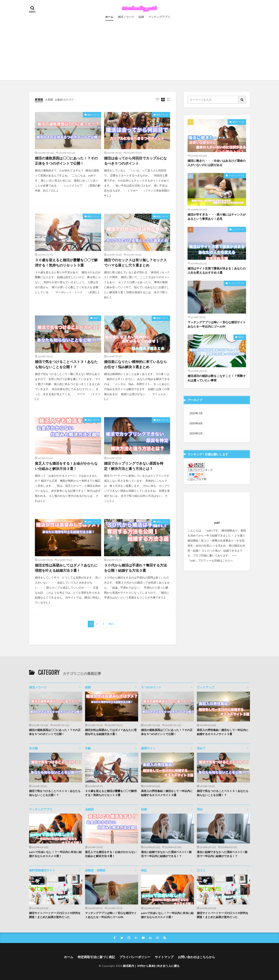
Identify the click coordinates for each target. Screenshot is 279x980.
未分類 (33, 748)
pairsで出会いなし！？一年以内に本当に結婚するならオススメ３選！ (55, 854)
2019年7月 (196, 413)
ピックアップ (238, 229)
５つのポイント (151, 687)
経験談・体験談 (95, 870)
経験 (88, 687)
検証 (144, 870)
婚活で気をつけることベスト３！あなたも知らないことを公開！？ (66, 364)
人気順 (49, 99)
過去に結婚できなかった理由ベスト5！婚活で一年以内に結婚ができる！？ (166, 854)
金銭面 (89, 809)
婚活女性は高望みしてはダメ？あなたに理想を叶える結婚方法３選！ (66, 568)
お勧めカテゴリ (65, 99)
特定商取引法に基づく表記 (96, 957)
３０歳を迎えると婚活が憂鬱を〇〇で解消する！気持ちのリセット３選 (66, 263)
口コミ (201, 870)
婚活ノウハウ (126, 17)
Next (111, 624)
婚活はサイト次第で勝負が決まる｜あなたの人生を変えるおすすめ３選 (217, 270)
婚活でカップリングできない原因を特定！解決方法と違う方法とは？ (134, 466)
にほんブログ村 (197, 479)
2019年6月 (196, 423)
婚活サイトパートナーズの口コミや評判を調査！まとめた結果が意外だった (55, 915)
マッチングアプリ (159, 17)
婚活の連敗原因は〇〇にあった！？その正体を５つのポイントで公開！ (66, 161)
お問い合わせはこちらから (196, 957)
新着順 (39, 99)
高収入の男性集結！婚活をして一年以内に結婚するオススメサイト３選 (223, 732)
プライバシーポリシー (135, 957)
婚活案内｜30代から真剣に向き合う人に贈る (151, 966)
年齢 (88, 748)
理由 (200, 809)
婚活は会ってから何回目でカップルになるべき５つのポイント (135, 161)
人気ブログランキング (200, 470)
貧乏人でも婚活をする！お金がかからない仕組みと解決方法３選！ (66, 466)
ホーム (109, 17)
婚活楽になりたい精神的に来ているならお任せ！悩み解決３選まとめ (135, 364)
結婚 (141, 17)
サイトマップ (164, 957)
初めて (96, 318)
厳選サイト (148, 748)
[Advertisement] (139, 53)
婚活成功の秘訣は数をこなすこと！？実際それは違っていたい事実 (217, 378)
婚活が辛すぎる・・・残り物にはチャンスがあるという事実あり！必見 (217, 217)
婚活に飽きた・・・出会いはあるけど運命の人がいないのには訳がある (217, 163)
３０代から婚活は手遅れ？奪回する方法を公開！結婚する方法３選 (135, 568)
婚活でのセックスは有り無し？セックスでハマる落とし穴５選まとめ (135, 263)
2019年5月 (196, 433)
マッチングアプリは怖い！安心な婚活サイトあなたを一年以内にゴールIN (217, 324)
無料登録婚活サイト (42, 870)
